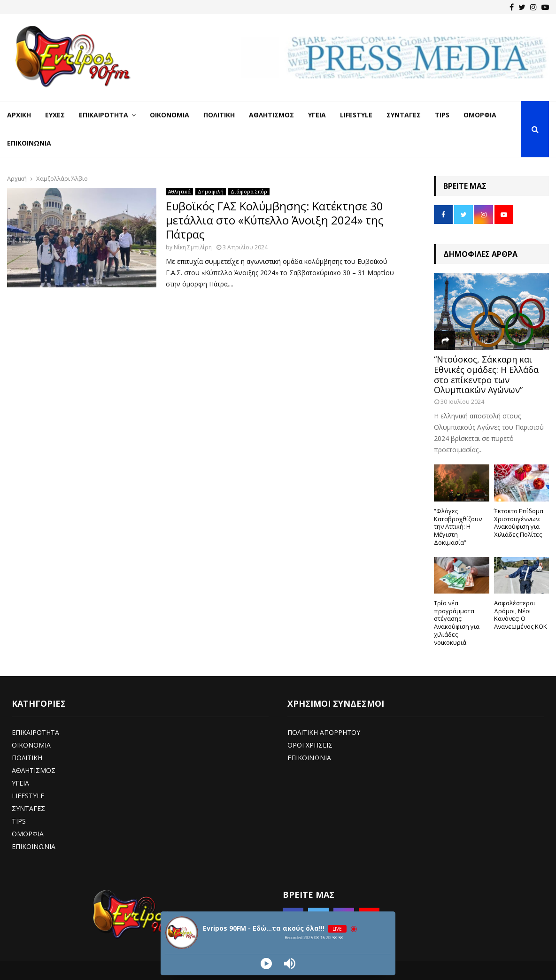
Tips (442, 115)
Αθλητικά (179, 192)
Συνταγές (404, 115)
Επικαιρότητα (104, 115)
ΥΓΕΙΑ (20, 783)
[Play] (266, 964)
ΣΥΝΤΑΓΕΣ (28, 808)
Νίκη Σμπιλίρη (193, 247)
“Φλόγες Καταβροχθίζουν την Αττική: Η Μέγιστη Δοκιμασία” (458, 527)
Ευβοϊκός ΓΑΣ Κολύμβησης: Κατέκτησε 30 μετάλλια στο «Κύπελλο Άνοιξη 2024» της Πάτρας (275, 220)
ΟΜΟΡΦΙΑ (28, 834)
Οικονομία (170, 115)
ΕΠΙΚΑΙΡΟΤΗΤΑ (35, 732)
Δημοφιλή (211, 192)
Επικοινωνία (29, 143)
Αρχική (19, 115)
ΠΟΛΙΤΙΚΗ (27, 758)
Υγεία (317, 115)
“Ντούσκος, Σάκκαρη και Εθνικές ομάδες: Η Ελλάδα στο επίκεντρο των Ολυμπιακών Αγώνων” (486, 374)
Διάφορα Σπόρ (249, 192)
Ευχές (55, 115)
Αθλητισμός (271, 115)
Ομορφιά (480, 115)
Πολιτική (219, 115)
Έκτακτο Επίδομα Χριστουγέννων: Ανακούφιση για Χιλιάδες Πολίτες (519, 523)
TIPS (19, 821)
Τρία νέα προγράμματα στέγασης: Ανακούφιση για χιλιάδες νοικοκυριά (457, 623)
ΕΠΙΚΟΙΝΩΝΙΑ (34, 846)
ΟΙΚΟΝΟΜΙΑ (31, 745)
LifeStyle (356, 115)
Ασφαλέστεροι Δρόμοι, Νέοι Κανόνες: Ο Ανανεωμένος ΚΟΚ (521, 615)
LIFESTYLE (28, 796)
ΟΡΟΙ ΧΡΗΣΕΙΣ (310, 745)
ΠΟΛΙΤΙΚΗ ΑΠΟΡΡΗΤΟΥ (324, 732)
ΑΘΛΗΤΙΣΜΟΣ (34, 770)
